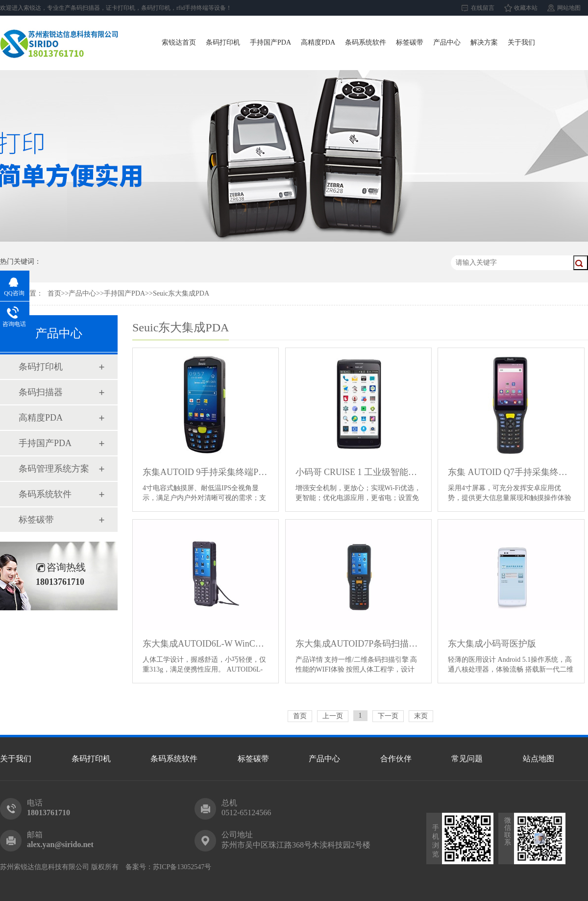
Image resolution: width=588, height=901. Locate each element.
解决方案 (484, 42)
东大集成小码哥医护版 (492, 644)
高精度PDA (318, 42)
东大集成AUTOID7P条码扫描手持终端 (358, 644)
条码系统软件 (366, 42)
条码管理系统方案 (54, 469)
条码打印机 (223, 42)
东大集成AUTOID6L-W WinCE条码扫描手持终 (206, 644)
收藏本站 (526, 8)
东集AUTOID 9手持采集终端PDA (206, 472)
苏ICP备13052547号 (182, 867)
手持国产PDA (270, 42)
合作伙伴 (396, 759)
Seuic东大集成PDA (181, 293)
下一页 (388, 716)
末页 (421, 716)
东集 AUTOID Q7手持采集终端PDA (511, 472)
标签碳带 (410, 42)
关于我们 (521, 42)
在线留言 (483, 8)
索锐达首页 (179, 42)
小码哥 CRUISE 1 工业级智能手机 (358, 472)
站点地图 (539, 759)
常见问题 (467, 759)
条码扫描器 (41, 392)
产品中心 (447, 42)
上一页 (333, 716)
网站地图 (569, 8)
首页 (54, 293)
